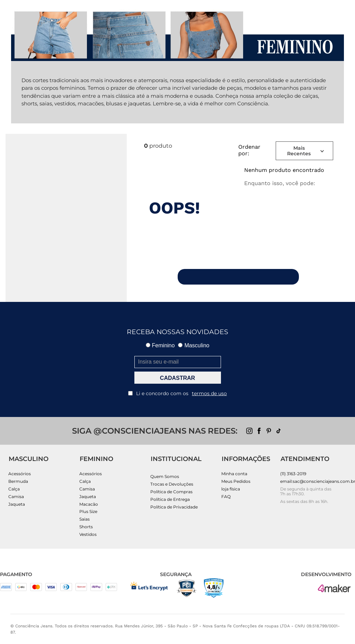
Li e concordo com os (177, 393)
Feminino (160, 345)
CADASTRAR (177, 378)
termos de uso (209, 393)
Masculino (194, 345)
